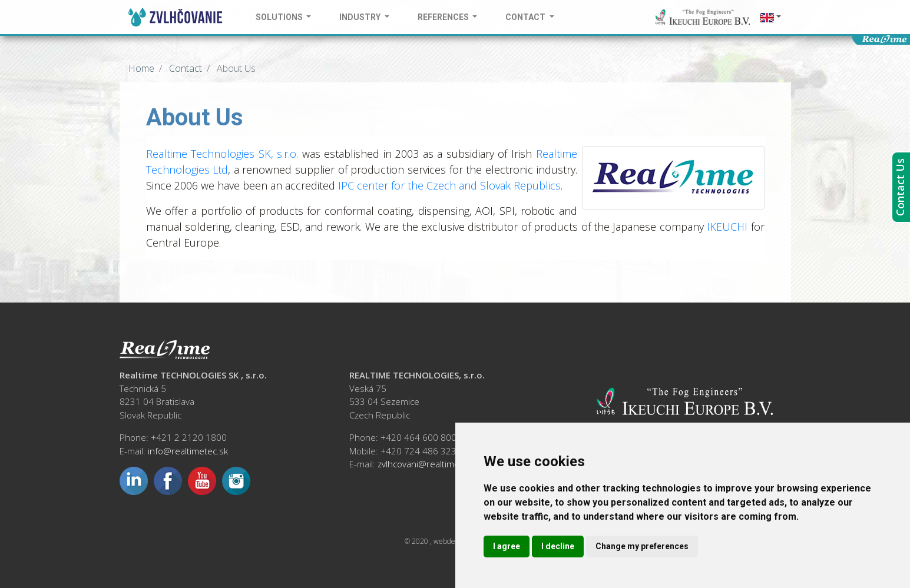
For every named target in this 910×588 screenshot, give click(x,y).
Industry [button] (361, 17)
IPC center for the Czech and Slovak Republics (449, 185)
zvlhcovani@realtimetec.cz (430, 464)
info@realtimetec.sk (188, 451)
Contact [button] (526, 17)
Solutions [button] (280, 17)
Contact (184, 68)
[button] (771, 17)
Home (141, 68)
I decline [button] (558, 546)
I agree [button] (507, 546)
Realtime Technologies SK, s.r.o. (222, 154)
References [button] (444, 17)
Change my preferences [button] (642, 546)
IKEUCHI (727, 227)
